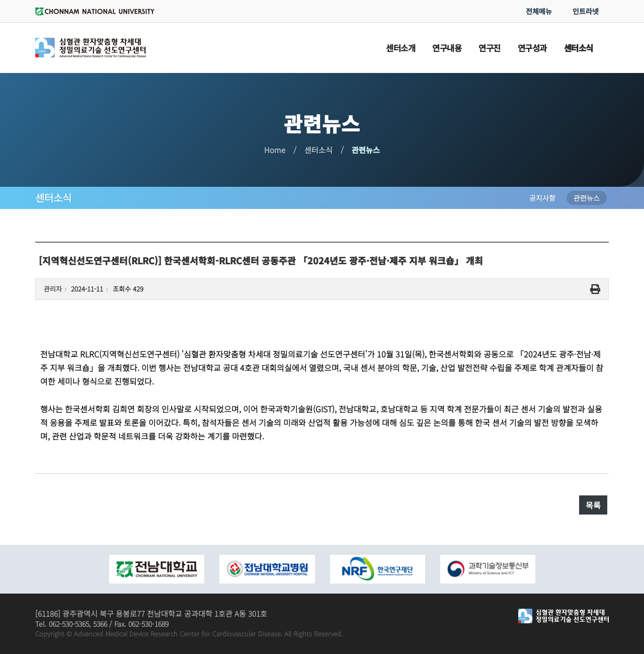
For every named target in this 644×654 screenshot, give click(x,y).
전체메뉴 (539, 11)
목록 (593, 505)
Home (275, 150)
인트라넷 (586, 11)
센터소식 (318, 150)
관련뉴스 (366, 150)
